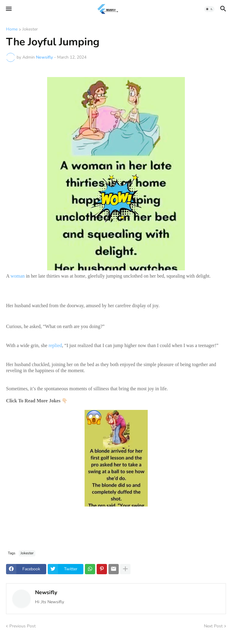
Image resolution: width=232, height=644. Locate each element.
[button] (8, 9)
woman (18, 276)
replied (55, 345)
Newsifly (46, 592)
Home (12, 30)
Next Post (213, 626)
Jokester (30, 30)
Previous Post (23, 626)
